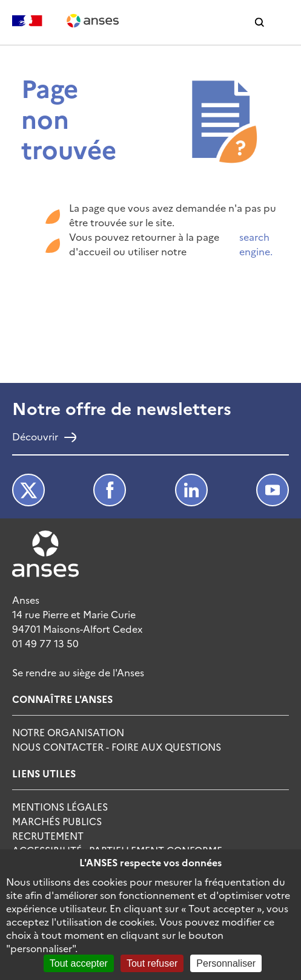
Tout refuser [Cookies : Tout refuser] (152, 963)
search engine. (256, 244)
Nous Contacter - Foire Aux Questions (117, 746)
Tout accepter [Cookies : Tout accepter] (79, 963)
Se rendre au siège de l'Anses (78, 672)
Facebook (110, 490)
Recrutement (48, 835)
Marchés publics (57, 821)
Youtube (273, 490)
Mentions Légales (60, 806)
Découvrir (35, 437)
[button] (260, 23)
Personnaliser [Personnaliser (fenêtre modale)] (226, 963)
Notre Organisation (68, 732)
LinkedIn (191, 490)
